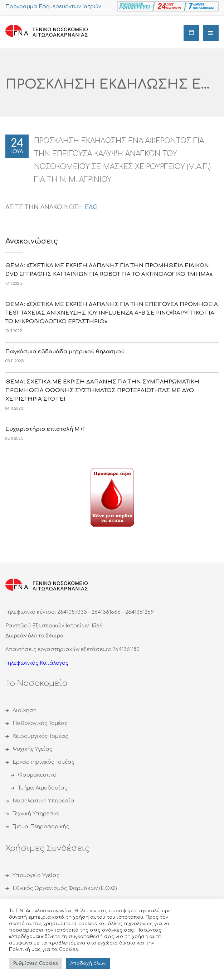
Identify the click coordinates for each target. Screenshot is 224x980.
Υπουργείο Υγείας (36, 875)
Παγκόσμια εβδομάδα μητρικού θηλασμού (65, 352)
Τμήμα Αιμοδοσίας (43, 788)
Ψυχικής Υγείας (32, 749)
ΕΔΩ (91, 207)
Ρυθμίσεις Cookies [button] (36, 963)
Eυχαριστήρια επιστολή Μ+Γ (46, 429)
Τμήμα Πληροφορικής (41, 827)
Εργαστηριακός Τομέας (43, 762)
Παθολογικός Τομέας (40, 723)
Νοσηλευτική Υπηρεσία (43, 801)
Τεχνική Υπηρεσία (36, 814)
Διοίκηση (25, 710)
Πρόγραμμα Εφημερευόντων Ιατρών (53, 7)
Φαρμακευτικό (37, 775)
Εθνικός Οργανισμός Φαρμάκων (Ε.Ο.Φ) (65, 888)
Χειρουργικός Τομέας (40, 736)
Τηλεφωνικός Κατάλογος (37, 663)
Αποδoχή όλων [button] (88, 963)
